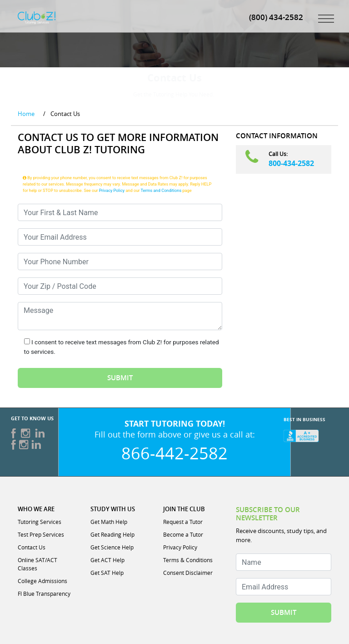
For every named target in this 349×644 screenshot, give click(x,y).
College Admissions (42, 581)
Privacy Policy (112, 190)
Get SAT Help (107, 573)
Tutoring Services (40, 522)
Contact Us (32, 547)
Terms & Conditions (188, 560)
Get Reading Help (112, 534)
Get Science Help (112, 547)
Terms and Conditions (161, 190)
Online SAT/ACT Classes (37, 564)
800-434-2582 (291, 163)
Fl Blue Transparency (44, 594)
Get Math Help (109, 522)
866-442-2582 (174, 453)
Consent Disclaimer (188, 573)
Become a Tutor (183, 534)
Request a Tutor (183, 522)
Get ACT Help (107, 560)
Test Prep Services (41, 534)
